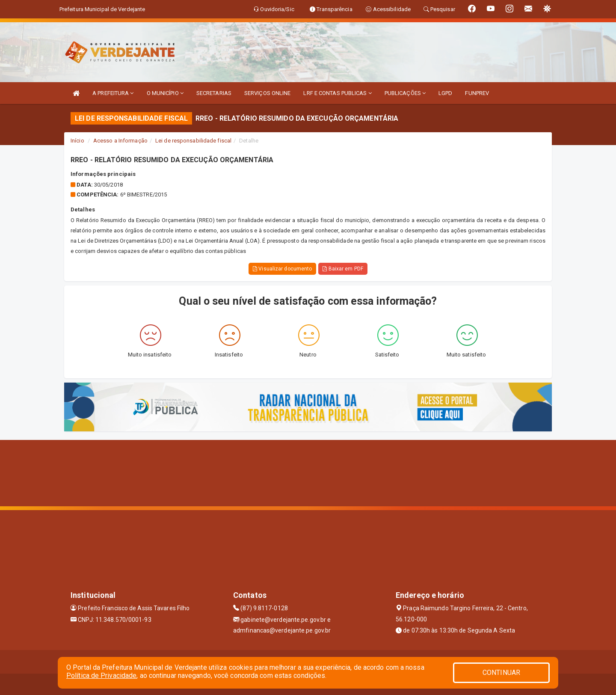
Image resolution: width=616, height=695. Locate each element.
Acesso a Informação (120, 141)
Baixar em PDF (343, 269)
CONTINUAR (501, 673)
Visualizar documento (282, 269)
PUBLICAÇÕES (405, 93)
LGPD (445, 93)
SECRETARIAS (214, 93)
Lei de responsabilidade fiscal (193, 141)
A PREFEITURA (113, 93)
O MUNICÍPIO (165, 93)
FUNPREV (477, 93)
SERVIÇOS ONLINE (268, 93)
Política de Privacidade (101, 676)
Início (77, 141)
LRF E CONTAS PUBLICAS (337, 93)
